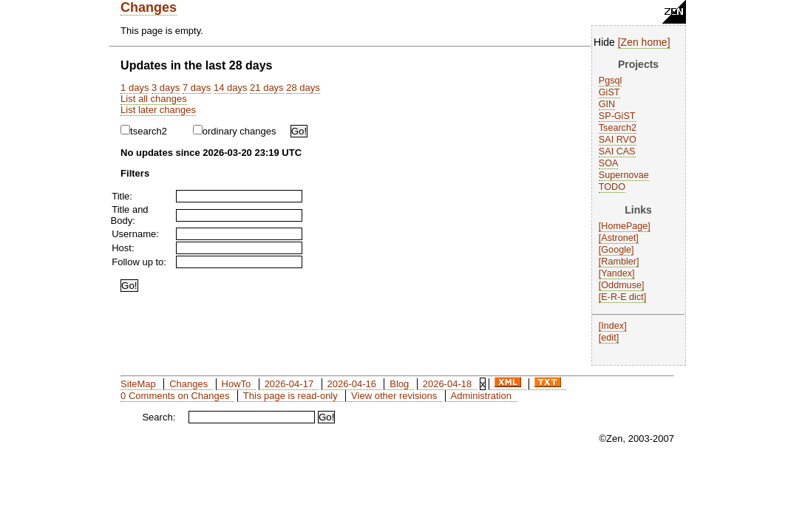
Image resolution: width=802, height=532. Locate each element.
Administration (481, 396)
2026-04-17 (289, 384)
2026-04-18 (448, 384)
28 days (303, 88)
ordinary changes (235, 131)
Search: (159, 417)
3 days (166, 88)
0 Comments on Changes (175, 396)
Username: (135, 234)
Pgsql (611, 81)
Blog (399, 384)
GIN (607, 104)
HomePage (624, 226)
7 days (197, 88)
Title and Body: (130, 215)
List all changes (154, 99)
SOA (609, 163)
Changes (149, 7)
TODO (612, 187)
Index (612, 326)
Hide (604, 42)
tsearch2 (144, 131)
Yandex (616, 273)
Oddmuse (621, 285)
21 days (267, 88)
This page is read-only (290, 396)
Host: (123, 248)
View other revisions (394, 396)
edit (608, 338)
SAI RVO (618, 140)
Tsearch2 (618, 128)
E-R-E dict (622, 297)
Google (616, 250)
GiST (609, 92)
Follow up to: (139, 262)
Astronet (618, 238)
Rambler (619, 262)
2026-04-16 (351, 384)
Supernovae (624, 175)
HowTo (237, 384)
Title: (122, 196)
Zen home (644, 42)
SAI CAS (617, 151)
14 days (231, 88)
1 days (135, 88)
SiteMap (138, 384)
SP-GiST (617, 116)
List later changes (158, 110)
